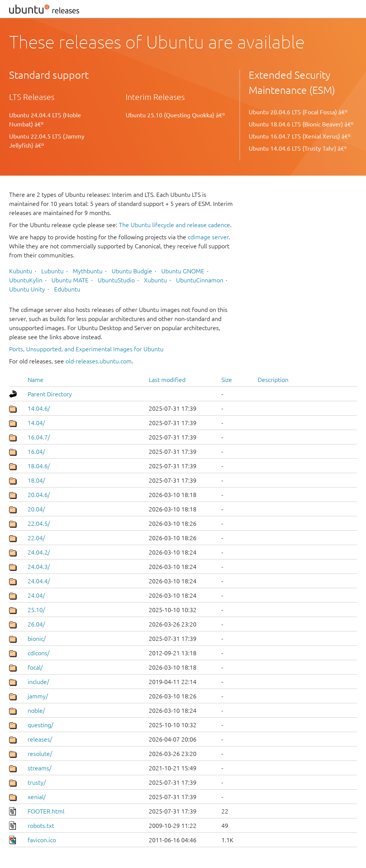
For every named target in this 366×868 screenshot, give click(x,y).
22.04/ (36, 538)
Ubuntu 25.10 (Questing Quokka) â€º (175, 115)
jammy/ (38, 696)
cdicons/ (39, 653)
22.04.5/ (39, 524)
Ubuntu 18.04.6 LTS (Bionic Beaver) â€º (301, 124)
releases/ (40, 739)
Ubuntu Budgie (132, 271)
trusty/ (37, 782)
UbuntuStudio (116, 280)
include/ (38, 682)
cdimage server (208, 237)
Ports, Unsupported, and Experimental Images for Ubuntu (86, 349)
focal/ (35, 667)
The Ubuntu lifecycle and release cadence (174, 225)
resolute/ (40, 754)
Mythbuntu (88, 271)
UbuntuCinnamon (200, 280)
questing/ (40, 725)
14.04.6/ (39, 408)
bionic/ (37, 639)
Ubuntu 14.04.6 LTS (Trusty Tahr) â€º (298, 148)
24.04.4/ (39, 581)
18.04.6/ (39, 466)
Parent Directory (50, 394)
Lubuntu (52, 271)
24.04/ (36, 595)
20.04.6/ (39, 495)
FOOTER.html (46, 811)
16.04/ (36, 452)
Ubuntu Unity (27, 289)
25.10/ (36, 610)
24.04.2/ (39, 552)
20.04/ (36, 509)
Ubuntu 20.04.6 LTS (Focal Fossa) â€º (298, 112)
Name (36, 380)
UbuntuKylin (26, 280)
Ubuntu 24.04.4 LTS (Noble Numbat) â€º (45, 120)
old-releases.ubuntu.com (99, 361)
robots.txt (41, 826)
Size (227, 380)
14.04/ (36, 423)
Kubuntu (21, 271)
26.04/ (36, 624)
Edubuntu (67, 289)
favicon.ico (42, 840)
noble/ (36, 711)
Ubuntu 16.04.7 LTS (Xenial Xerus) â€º (300, 136)
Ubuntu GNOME (183, 271)
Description (273, 380)
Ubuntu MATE (70, 280)
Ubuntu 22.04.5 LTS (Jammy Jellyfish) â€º (47, 141)
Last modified (167, 380)
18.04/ (36, 480)
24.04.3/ (39, 567)
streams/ (40, 768)
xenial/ (37, 797)
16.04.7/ (39, 437)
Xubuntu (155, 280)
